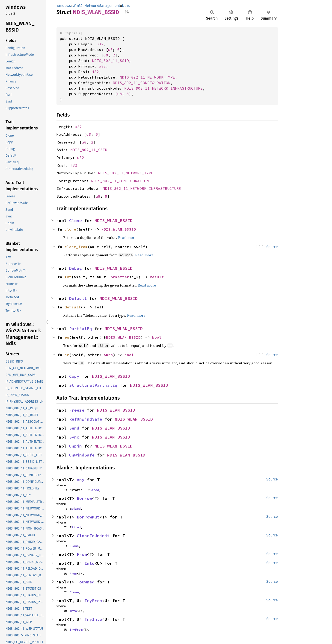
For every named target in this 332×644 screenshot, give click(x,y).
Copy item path (127, 12)
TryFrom (93, 601)
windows (64, 6)
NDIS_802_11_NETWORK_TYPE (147, 77)
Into (89, 563)
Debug (76, 268)
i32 (95, 72)
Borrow (84, 498)
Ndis (126, 6)
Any (81, 480)
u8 (110, 50)
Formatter (119, 277)
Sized (94, 490)
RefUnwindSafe (86, 419)
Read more (127, 237)
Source (272, 247)
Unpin (76, 446)
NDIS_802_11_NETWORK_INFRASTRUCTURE (163, 88)
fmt (68, 277)
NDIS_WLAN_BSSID (114, 221)
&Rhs (108, 355)
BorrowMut (88, 517)
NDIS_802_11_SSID (110, 61)
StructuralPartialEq (93, 385)
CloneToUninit (93, 536)
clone (70, 229)
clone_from (76, 247)
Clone (76, 221)
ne (67, 355)
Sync (74, 437)
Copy (74, 376)
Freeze (77, 410)
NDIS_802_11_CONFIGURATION (142, 83)
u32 (100, 44)
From (82, 554)
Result (157, 277)
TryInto (93, 619)
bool (157, 337)
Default (78, 298)
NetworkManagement (102, 6)
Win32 (78, 6)
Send (74, 428)
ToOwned (86, 582)
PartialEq (81, 329)
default (73, 307)
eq (67, 337)
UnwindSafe (82, 455)
